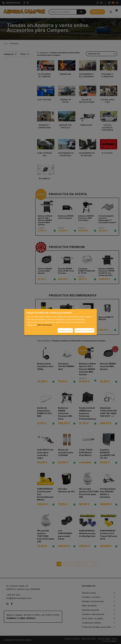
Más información (45, 325)
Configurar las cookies (84, 330)
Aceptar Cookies (65, 330)
